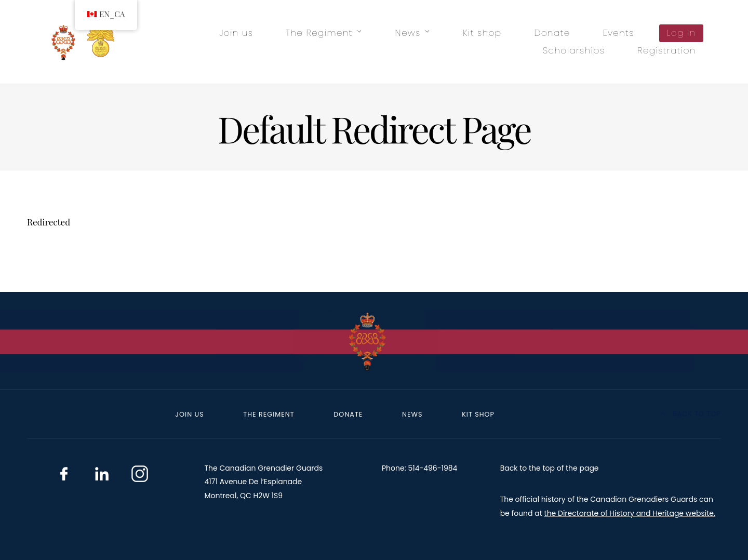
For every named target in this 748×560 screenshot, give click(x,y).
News (408, 33)
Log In (682, 33)
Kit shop (482, 33)
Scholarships (574, 50)
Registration (666, 50)
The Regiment (319, 33)
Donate (552, 33)
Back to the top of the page (550, 468)
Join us (236, 33)
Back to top (691, 414)
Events (619, 33)
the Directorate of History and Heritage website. (630, 513)
